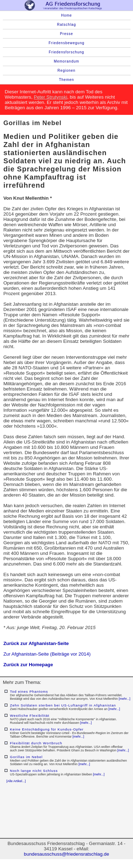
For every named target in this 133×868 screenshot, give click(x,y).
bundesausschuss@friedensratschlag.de (66, 854)
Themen (66, 80)
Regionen (66, 71)
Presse (66, 34)
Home (66, 15)
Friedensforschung (67, 52)
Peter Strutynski (50, 97)
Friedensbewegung (66, 43)
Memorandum (67, 61)
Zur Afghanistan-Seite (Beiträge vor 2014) (47, 654)
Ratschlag (66, 25)
